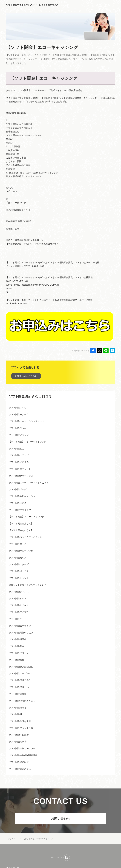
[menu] (113, 5)
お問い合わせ (60, 818)
